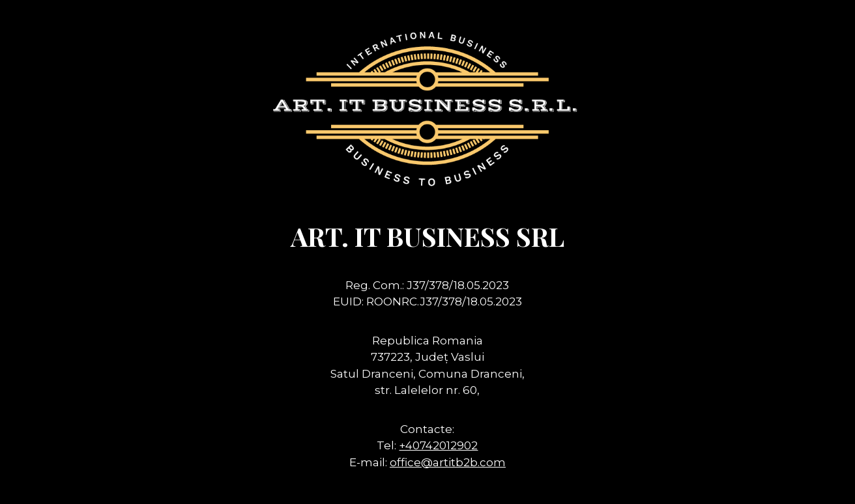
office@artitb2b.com (448, 462)
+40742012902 (438, 445)
